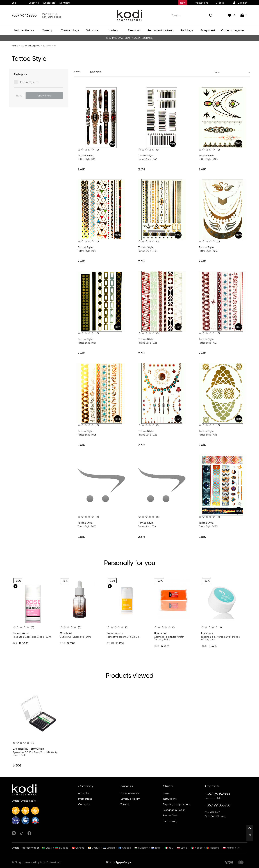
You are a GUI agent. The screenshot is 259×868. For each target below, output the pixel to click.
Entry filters (44, 96)
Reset (20, 96)
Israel (156, 848)
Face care (207, 633)
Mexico (197, 848)
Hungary (141, 848)
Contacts (65, 3)
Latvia (182, 848)
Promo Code (171, 815)
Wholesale (49, 3)
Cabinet (240, 3)
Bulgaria (62, 848)
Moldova (213, 848)
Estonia (109, 848)
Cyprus (94, 848)
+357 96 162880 (24, 15)
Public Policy (170, 821)
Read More (147, 38)
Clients (220, 3)
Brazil (47, 848)
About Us (84, 793)
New (183, 3)
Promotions (201, 3)
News (166, 793)
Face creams (21, 633)
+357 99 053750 (218, 805)
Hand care (160, 633)
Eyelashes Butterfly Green (28, 749)
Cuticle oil (66, 633)
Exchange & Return (174, 810)
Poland (228, 848)
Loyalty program (130, 799)
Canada (78, 848)
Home (15, 46)
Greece (125, 848)
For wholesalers (130, 793)
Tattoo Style (85, 155)
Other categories (30, 46)
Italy (169, 848)
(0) (97, 150)
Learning (34, 3)
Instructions (170, 799)
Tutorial (125, 804)
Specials (96, 72)
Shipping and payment (177, 804)
